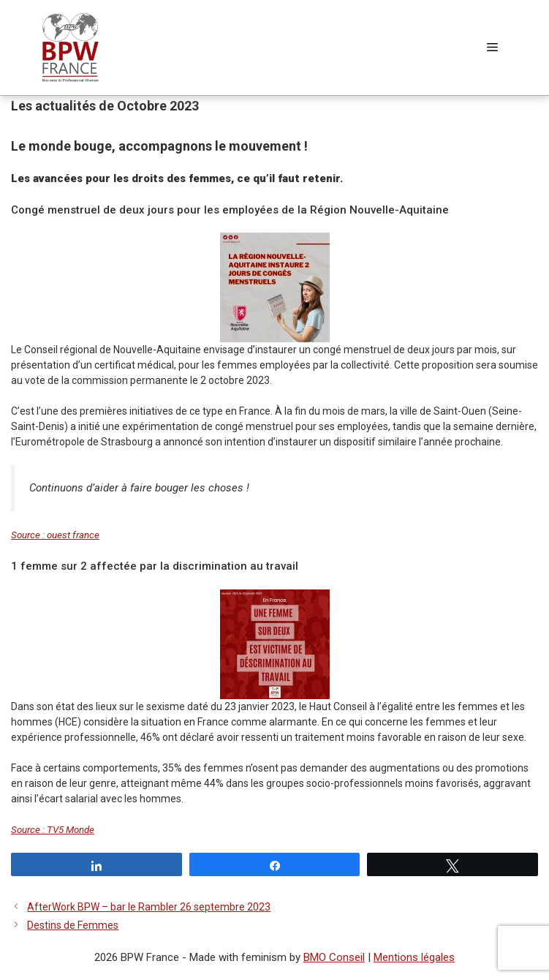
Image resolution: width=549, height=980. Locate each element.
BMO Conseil (334, 957)
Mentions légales (414, 957)
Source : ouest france (55, 535)
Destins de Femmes (73, 925)
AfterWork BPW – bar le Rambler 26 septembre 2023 (149, 907)
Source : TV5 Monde (53, 830)
